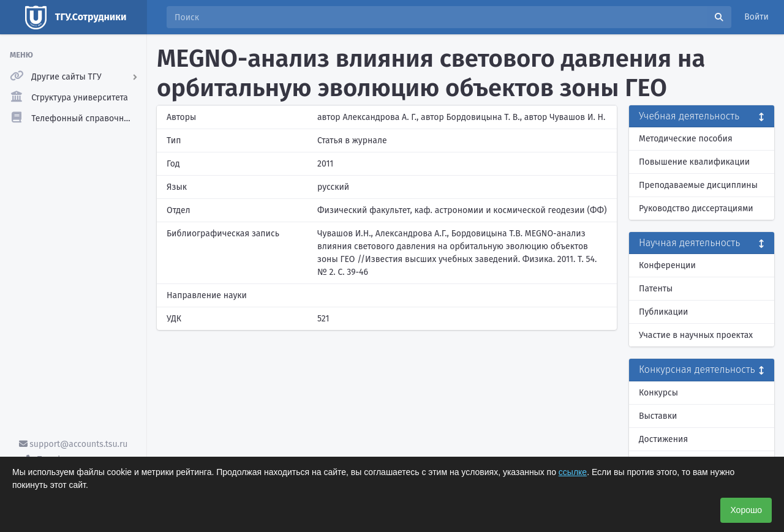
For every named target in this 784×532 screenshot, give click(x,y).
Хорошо (746, 510)
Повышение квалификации (694, 162)
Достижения (663, 439)
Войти (756, 17)
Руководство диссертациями (696, 208)
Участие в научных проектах (696, 335)
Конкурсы (658, 393)
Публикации (663, 312)
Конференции (667, 265)
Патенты (656, 289)
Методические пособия (686, 139)
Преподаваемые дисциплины (698, 185)
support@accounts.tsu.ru (73, 444)
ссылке (573, 472)
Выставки (658, 416)
